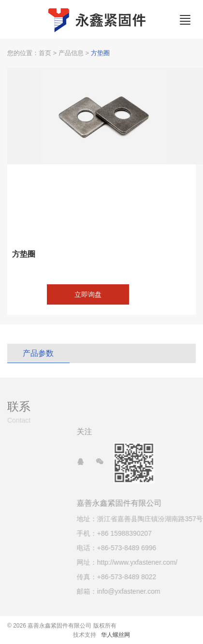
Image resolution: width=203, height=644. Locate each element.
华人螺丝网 (116, 635)
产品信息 (71, 53)
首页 (45, 53)
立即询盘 (88, 294)
